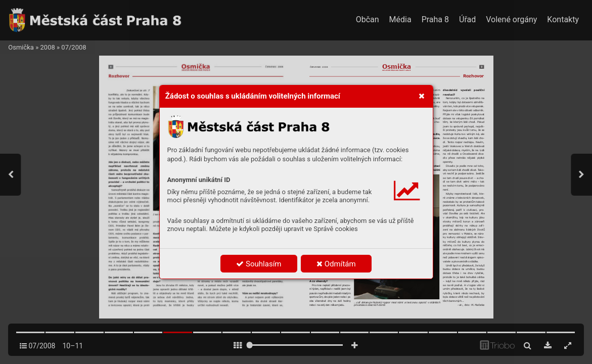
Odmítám (336, 264)
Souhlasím (259, 264)
